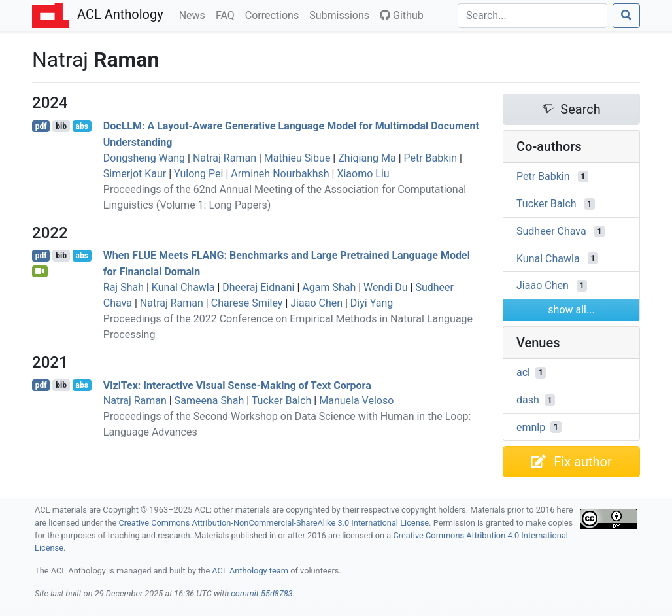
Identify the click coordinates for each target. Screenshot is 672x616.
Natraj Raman (225, 158)
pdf (41, 126)
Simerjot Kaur (135, 174)
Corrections (275, 14)
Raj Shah (124, 287)
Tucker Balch (282, 401)
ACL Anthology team (250, 571)
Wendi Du (385, 287)
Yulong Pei (198, 174)
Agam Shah (329, 287)
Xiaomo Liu (363, 174)
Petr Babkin (431, 158)
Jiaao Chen (316, 303)
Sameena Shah (210, 401)
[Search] (532, 16)
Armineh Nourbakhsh (280, 174)
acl (523, 372)
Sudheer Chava (551, 231)
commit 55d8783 (261, 593)
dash (528, 400)
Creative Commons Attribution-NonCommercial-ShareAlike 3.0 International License (274, 523)
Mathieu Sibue (297, 158)
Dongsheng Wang (144, 158)
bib (61, 126)
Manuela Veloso (356, 401)
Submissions (342, 14)
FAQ (228, 14)
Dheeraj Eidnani (258, 287)
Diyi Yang (372, 303)
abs (81, 126)
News (195, 14)
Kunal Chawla (183, 287)
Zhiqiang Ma (367, 158)
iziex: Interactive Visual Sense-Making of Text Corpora (237, 385)
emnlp (531, 427)
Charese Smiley (247, 303)
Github (402, 15)
